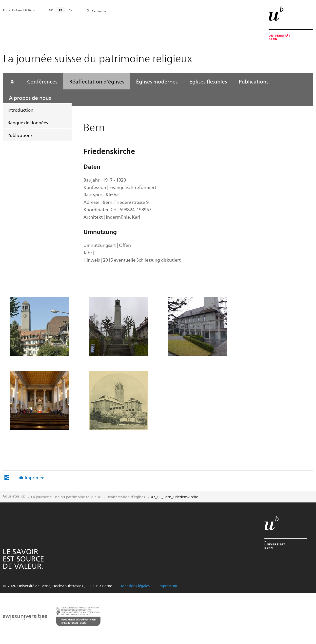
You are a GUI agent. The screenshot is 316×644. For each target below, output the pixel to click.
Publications (20, 135)
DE (51, 10)
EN (71, 10)
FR (61, 10)
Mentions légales (135, 586)
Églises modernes (157, 81)
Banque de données (28, 122)
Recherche (99, 11)
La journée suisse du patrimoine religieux (66, 497)
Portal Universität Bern (19, 10)
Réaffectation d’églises (97, 81)
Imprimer (34, 477)
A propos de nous (30, 98)
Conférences (42, 81)
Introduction (20, 110)
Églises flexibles (208, 81)
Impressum (168, 586)
